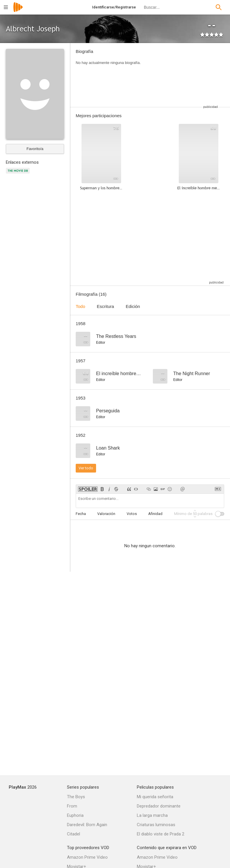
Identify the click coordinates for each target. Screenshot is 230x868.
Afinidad (155, 514)
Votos (132, 514)
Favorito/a (35, 149)
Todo (80, 306)
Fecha (81, 514)
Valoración (106, 514)
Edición (133, 306)
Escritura (106, 306)
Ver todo (86, 468)
